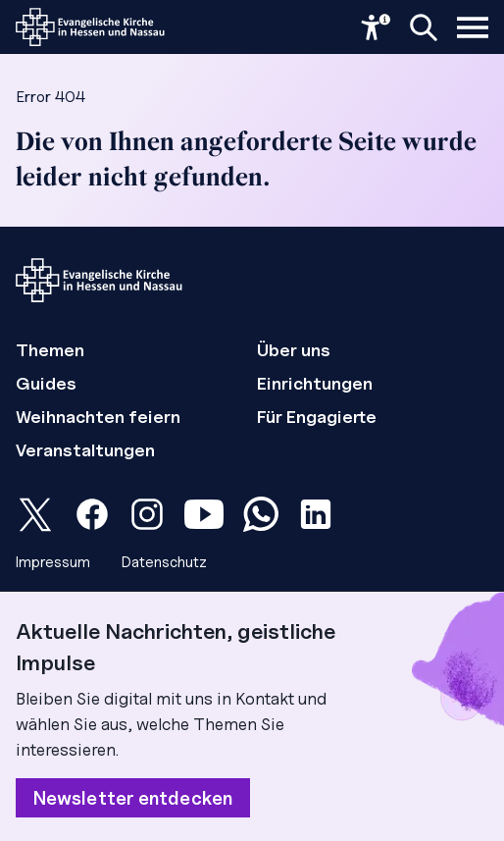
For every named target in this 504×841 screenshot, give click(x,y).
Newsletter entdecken (133, 798)
